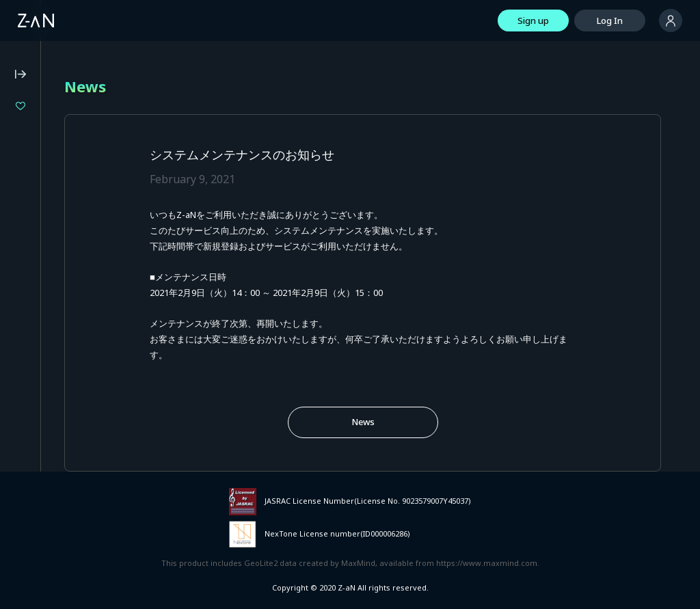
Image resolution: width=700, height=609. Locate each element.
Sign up (533, 21)
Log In (610, 21)
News (363, 422)
